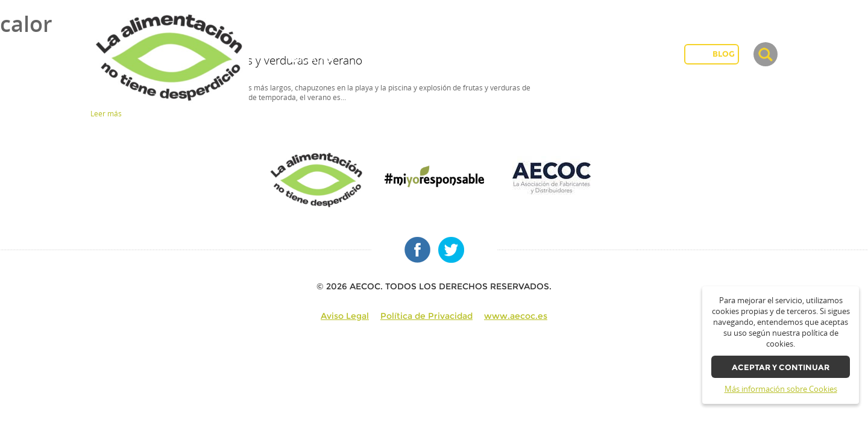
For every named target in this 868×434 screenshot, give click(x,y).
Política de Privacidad (426, 316)
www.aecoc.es (516, 316)
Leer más (106, 114)
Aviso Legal (345, 316)
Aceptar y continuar (781, 367)
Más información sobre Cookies (781, 389)
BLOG (724, 54)
